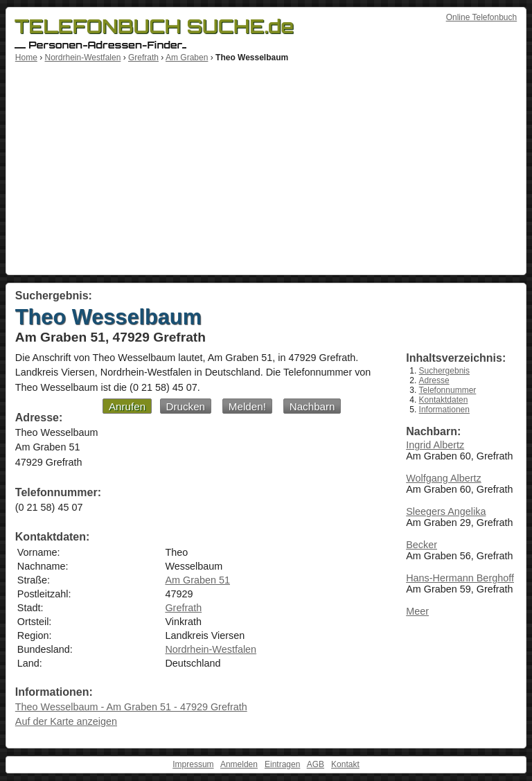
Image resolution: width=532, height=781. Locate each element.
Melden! (247, 406)
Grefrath (143, 58)
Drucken (186, 406)
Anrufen (127, 406)
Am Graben (187, 58)
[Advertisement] (266, 166)
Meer (417, 611)
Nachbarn (312, 406)
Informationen (444, 410)
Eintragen (282, 764)
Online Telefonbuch (482, 17)
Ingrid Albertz (435, 445)
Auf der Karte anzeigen (66, 721)
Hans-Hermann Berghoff (460, 578)
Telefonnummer (448, 390)
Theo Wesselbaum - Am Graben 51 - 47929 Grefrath (131, 707)
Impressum (193, 764)
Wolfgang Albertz (444, 478)
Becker (422, 545)
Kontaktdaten (444, 400)
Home (26, 58)
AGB (316, 764)
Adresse (434, 380)
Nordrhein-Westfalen (82, 58)
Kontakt (345, 764)
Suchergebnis (444, 371)
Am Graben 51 (197, 580)
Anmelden (239, 764)
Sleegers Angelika (446, 511)
